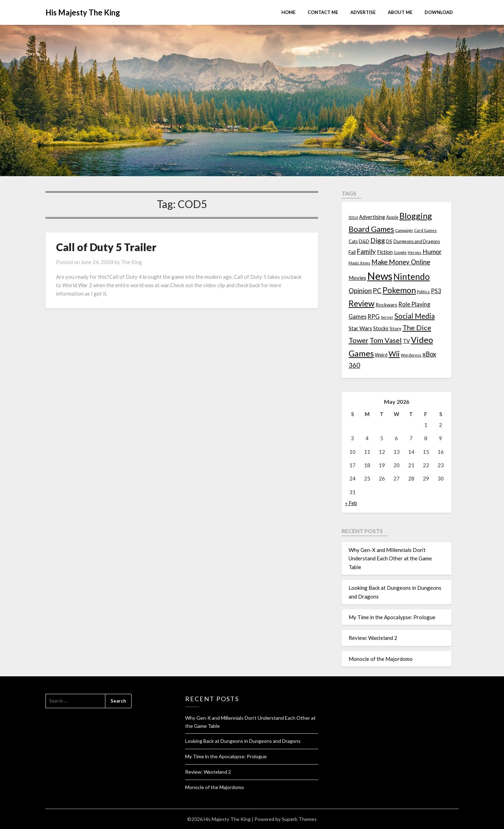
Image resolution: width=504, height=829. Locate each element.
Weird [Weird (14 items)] (381, 355)
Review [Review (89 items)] (362, 303)
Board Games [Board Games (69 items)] (371, 229)
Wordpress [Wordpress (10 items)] (411, 355)
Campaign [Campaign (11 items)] (404, 230)
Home (288, 12)
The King (132, 262)
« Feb (351, 503)
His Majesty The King (83, 12)
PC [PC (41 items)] (377, 291)
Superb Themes (299, 819)
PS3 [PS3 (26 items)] (436, 291)
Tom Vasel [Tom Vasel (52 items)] (386, 340)
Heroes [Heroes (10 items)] (415, 252)
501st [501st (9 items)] (353, 217)
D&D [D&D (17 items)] (364, 241)
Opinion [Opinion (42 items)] (360, 291)
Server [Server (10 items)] (387, 317)
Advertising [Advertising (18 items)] (372, 217)
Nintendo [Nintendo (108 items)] (412, 277)
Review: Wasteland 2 (373, 638)
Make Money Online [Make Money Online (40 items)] (401, 262)
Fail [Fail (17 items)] (352, 252)
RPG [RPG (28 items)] (374, 317)
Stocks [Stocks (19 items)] (381, 328)
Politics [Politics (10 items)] (423, 292)
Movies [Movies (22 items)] (357, 278)
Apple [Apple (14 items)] (392, 217)
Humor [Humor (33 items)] (432, 252)
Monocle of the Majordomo (381, 659)
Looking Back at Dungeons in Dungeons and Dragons (243, 741)
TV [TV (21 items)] (406, 341)
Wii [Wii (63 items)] (394, 354)
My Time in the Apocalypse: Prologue (392, 617)
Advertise (363, 12)
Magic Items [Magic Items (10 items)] (359, 263)
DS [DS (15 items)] (389, 241)
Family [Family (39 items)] (366, 251)
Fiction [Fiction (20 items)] (385, 252)
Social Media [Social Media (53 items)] (415, 316)
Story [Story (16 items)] (395, 328)
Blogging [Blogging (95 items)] (416, 216)
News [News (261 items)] (380, 276)
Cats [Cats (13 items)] (353, 241)
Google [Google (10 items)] (400, 252)
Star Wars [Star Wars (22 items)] (360, 328)
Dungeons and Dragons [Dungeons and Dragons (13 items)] (417, 241)
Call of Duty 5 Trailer (106, 247)
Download (439, 12)
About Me (400, 12)
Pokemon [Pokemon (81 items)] (399, 290)
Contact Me (323, 12)
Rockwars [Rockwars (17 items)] (386, 305)
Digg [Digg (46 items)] (378, 240)
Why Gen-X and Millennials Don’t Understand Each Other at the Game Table (390, 558)
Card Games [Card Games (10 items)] (425, 230)
